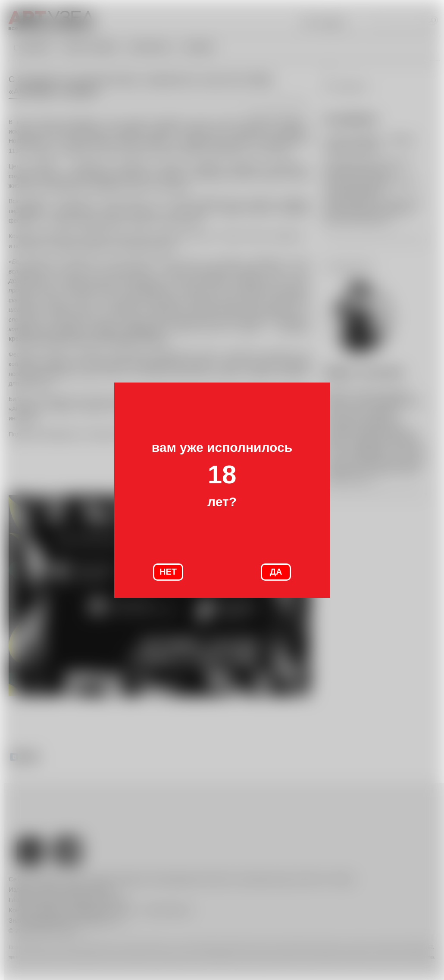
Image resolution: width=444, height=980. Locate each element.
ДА (276, 572)
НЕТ (168, 572)
